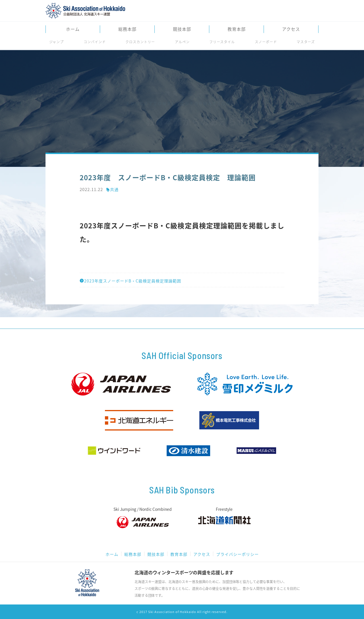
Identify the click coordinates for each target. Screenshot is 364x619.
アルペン (182, 42)
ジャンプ (56, 42)
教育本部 (237, 29)
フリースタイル (222, 42)
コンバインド (95, 42)
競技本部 (182, 29)
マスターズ (306, 42)
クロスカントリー (140, 42)
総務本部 (127, 29)
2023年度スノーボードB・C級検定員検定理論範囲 (130, 281)
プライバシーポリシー (237, 554)
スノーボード (266, 42)
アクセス (291, 29)
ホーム (73, 29)
